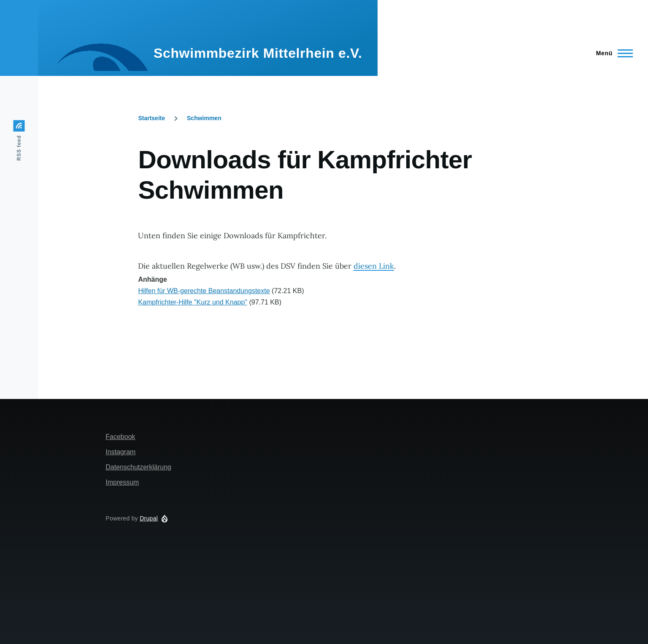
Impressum (122, 482)
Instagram (120, 452)
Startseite (151, 118)
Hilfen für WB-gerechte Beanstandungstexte (204, 291)
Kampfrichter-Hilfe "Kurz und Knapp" (193, 302)
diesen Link (374, 266)
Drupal (149, 518)
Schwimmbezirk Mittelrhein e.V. (258, 53)
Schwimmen (204, 118)
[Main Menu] (612, 53)
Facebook (120, 437)
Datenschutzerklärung (138, 467)
